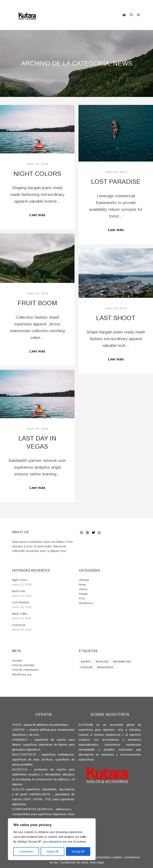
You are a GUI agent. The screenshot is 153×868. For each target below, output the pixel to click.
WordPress (86, 603)
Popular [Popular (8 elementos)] (87, 667)
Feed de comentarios (25, 670)
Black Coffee (20, 614)
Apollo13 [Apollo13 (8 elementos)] (102, 662)
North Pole (19, 591)
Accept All (78, 852)
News (82, 584)
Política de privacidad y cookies (102, 857)
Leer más (37, 215)
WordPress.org (22, 674)
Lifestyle (84, 580)
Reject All (53, 852)
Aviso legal (97, 862)
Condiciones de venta (74, 862)
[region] (52, 839)
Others (83, 589)
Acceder (17, 661)
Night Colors (37, 174)
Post (82, 598)
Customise (26, 852)
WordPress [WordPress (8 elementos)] (105, 667)
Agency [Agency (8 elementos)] (86, 662)
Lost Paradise (116, 182)
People (83, 594)
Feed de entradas (23, 665)
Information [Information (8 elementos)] (122, 662)
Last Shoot (116, 318)
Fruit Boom (37, 303)
